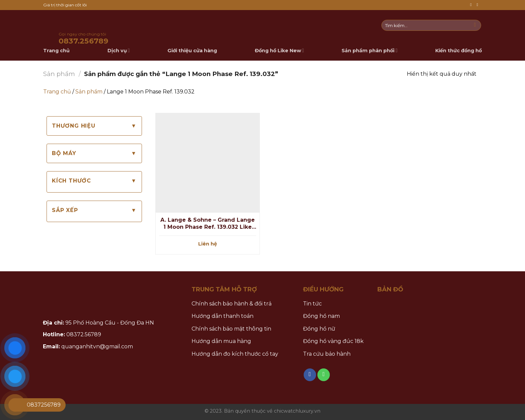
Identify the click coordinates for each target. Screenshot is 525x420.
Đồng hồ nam (321, 316)
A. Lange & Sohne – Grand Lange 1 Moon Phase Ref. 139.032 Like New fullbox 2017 (208, 224)
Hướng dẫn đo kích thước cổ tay (235, 354)
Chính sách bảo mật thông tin (231, 329)
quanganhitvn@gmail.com (97, 346)
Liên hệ (208, 244)
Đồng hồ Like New (279, 50)
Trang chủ (57, 92)
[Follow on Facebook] (472, 5)
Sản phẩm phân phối (369, 50)
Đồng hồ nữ (319, 329)
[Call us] (478, 5)
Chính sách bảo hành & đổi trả (232, 304)
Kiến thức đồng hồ (459, 51)
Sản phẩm (59, 74)
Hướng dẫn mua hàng (221, 341)
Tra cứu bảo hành (327, 354)
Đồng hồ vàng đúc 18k (333, 341)
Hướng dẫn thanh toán (222, 316)
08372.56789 (84, 334)
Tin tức (312, 304)
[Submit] (475, 25)
